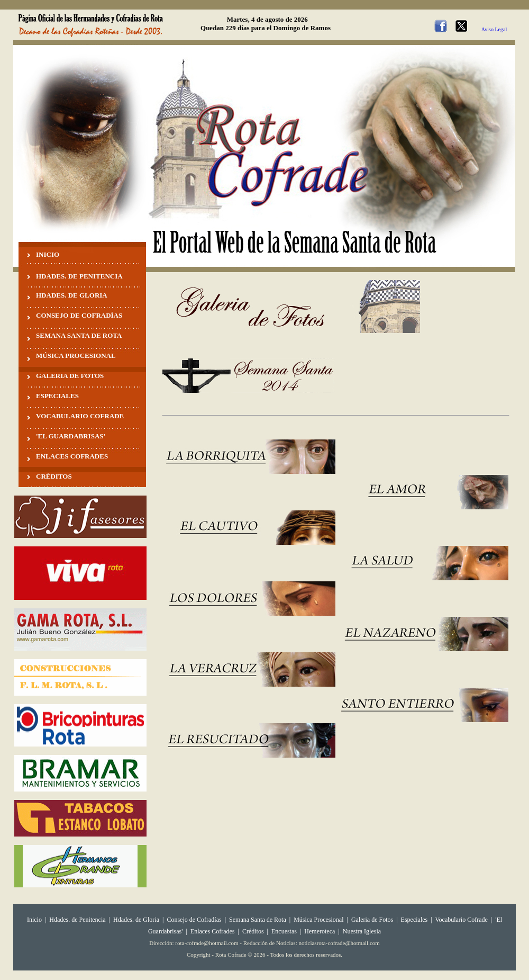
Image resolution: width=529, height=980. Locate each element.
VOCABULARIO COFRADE (80, 416)
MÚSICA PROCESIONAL (76, 356)
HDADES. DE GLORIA (72, 295)
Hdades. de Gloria (137, 920)
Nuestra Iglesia (362, 931)
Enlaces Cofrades (213, 931)
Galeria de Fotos (372, 920)
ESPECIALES (57, 396)
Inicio (34, 920)
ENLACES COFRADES (72, 456)
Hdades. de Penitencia (77, 920)
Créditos (253, 931)
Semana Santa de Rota (258, 920)
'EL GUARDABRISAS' (71, 436)
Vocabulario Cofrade (461, 920)
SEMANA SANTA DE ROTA (79, 335)
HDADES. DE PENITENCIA (79, 276)
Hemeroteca (320, 931)
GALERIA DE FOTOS (70, 376)
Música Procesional (318, 920)
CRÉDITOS (54, 476)
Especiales (414, 920)
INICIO (48, 254)
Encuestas (284, 931)
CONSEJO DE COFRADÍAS (79, 315)
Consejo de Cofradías (194, 920)
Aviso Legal (494, 29)
